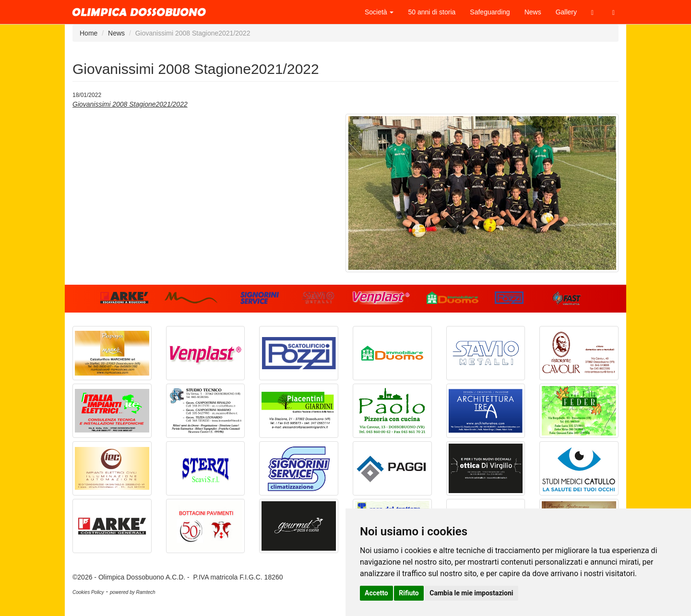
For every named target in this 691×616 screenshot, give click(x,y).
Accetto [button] (376, 593)
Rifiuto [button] (409, 593)
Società (379, 12)
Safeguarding (490, 12)
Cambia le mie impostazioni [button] (471, 593)
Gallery (566, 12)
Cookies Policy (88, 592)
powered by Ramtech (133, 592)
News (533, 12)
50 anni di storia (432, 12)
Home (89, 33)
